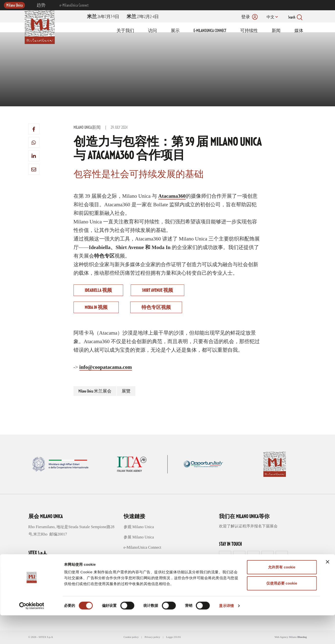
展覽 (126, 391)
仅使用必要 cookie (282, 612)
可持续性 (249, 31)
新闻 (276, 31)
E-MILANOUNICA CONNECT (210, 31)
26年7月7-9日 (103, 17)
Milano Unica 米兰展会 (95, 391)
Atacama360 (172, 196)
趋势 (41, 5)
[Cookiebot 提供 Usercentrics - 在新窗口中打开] (32, 634)
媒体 (299, 31)
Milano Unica (14, 5)
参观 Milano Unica (139, 527)
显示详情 (226, 634)
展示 (175, 31)
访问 (152, 31)
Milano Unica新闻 (87, 128)
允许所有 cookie (282, 596)
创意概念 (131, 558)
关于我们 (125, 31)
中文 (270, 17)
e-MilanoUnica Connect (74, 5)
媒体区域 (131, 578)
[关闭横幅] (327, 590)
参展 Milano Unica (139, 537)
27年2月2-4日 (143, 17)
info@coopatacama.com (106, 367)
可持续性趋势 (135, 568)
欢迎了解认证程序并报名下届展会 (248, 526)
